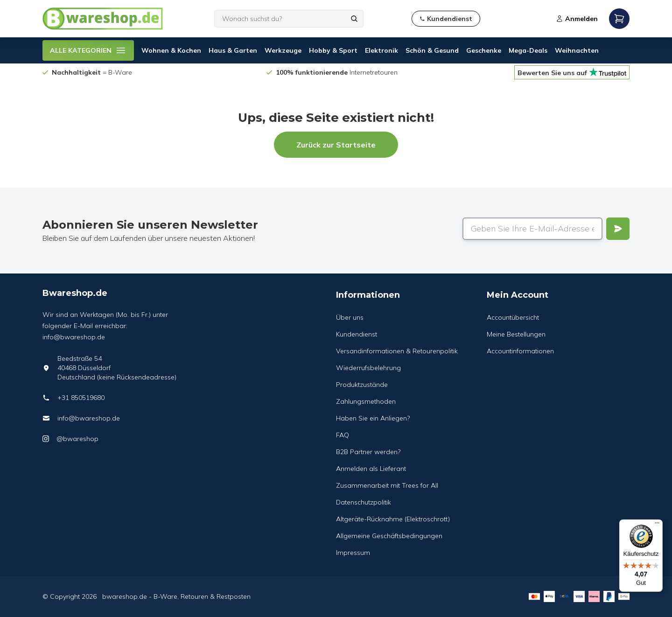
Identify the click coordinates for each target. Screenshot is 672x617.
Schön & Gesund (432, 50)
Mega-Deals (528, 50)
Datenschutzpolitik (364, 502)
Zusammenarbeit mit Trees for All (387, 485)
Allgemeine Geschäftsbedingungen (389, 536)
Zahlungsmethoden (366, 401)
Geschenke (484, 50)
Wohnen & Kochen (171, 50)
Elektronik (381, 50)
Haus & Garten (233, 50)
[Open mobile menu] (619, 19)
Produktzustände (362, 385)
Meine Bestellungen (516, 334)
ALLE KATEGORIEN (88, 50)
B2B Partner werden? (368, 452)
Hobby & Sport (333, 50)
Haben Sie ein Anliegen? (373, 418)
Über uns (350, 317)
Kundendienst (357, 334)
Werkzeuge (283, 50)
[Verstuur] (618, 229)
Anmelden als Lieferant (371, 469)
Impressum (353, 553)
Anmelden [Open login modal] (577, 19)
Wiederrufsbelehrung (368, 368)
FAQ (343, 435)
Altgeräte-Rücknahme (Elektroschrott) (393, 519)
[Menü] (657, 525)
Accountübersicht (513, 317)
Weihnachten (577, 50)
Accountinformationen (520, 351)
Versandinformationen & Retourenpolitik (397, 351)
